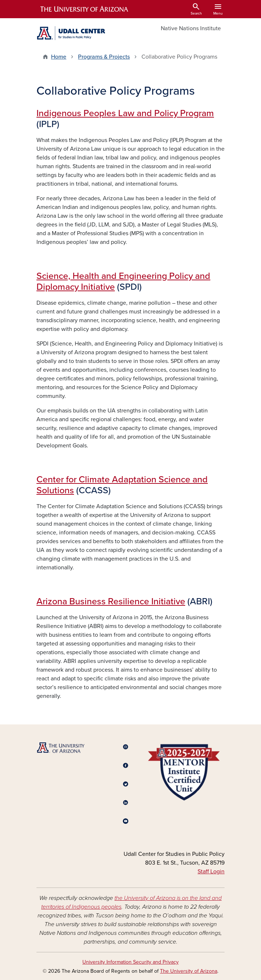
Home (59, 57)
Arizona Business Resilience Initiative (111, 601)
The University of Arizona (189, 971)
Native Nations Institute (191, 28)
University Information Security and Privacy (130, 962)
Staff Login (211, 872)
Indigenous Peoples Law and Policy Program (125, 113)
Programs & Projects (104, 57)
